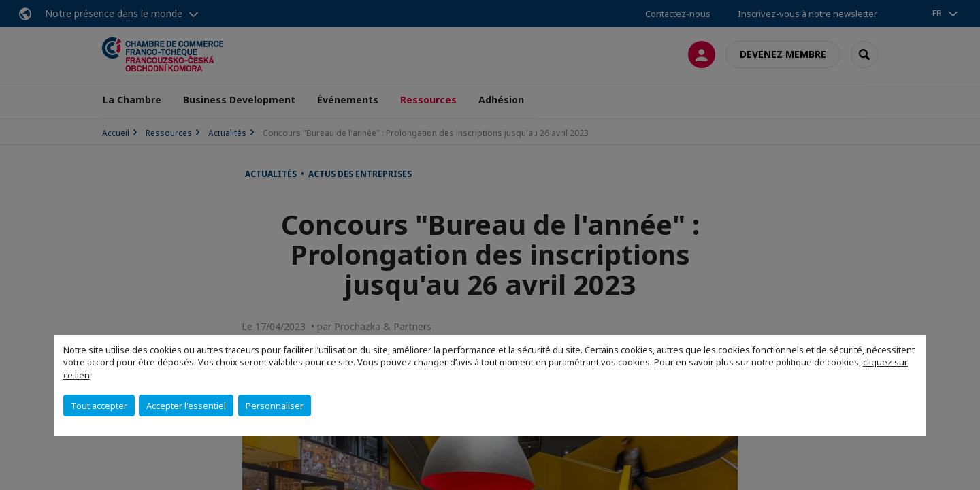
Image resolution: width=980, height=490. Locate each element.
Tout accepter (99, 406)
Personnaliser (275, 406)
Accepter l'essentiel (186, 406)
